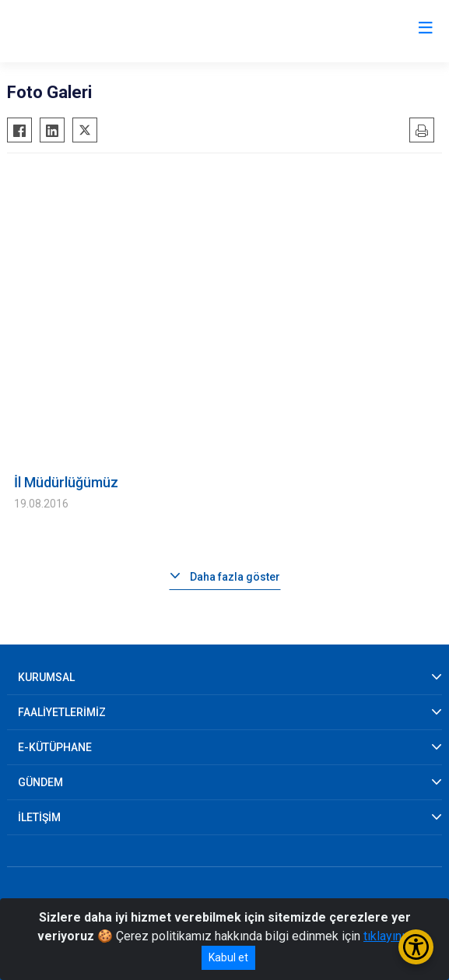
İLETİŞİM (39, 817)
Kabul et (228, 957)
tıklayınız (388, 936)
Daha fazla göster (235, 577)
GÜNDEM (40, 782)
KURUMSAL (46, 677)
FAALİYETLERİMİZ (62, 712)
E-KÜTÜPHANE (55, 747)
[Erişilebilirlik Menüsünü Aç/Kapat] (416, 947)
